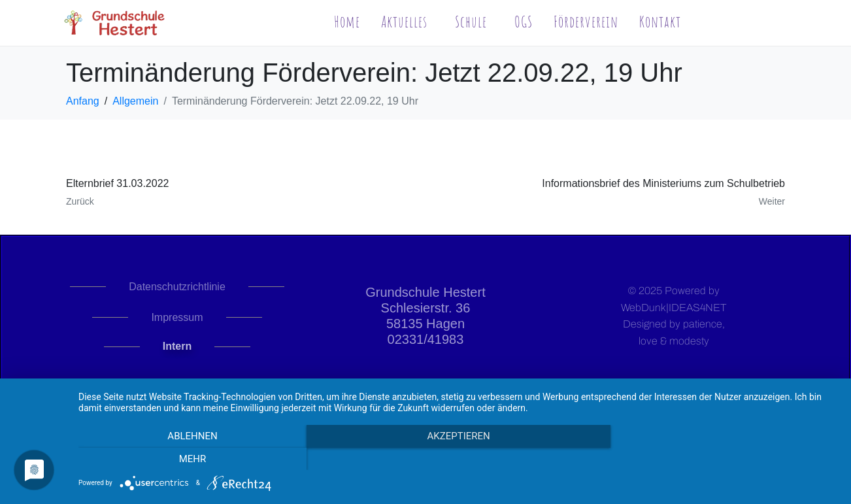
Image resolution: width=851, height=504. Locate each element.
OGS (524, 22)
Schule (471, 22)
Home (347, 22)
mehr (724, 459)
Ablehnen (192, 459)
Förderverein (586, 22)
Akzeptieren (458, 459)
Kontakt (660, 22)
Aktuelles (404, 22)
